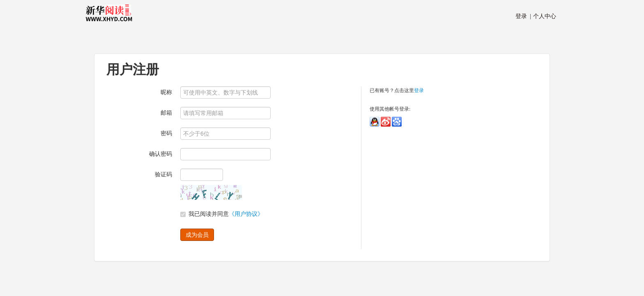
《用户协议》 (246, 214)
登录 (419, 90)
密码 (166, 133)
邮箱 (166, 113)
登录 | (523, 16)
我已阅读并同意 (222, 214)
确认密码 (161, 154)
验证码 (163, 175)
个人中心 (543, 16)
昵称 (166, 92)
